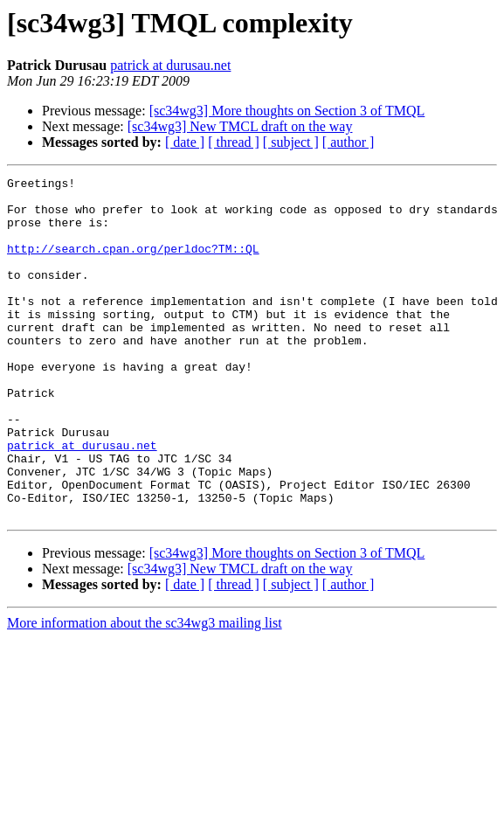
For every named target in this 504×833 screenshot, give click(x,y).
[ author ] (349, 142)
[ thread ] (234, 142)
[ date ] (185, 142)
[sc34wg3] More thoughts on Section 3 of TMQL (287, 111)
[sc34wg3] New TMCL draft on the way (240, 126)
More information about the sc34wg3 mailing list (145, 691)
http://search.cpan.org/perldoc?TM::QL (133, 264)
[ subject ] (291, 142)
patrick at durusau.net (170, 65)
